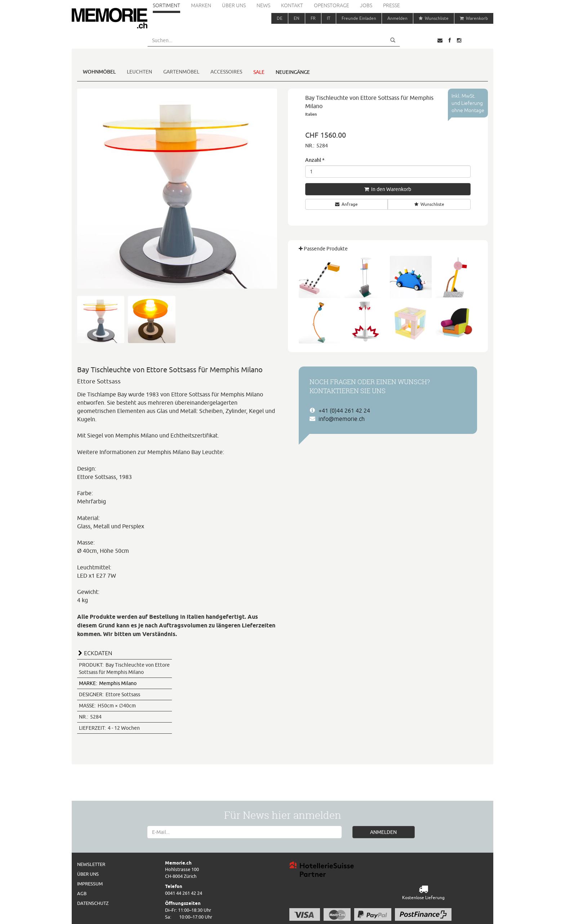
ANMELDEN (383, 832)
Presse (392, 5)
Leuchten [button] (139, 72)
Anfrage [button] (346, 204)
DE (280, 18)
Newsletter (91, 864)
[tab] (177, 652)
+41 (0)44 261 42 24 (344, 410)
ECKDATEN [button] (98, 653)
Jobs (366, 5)
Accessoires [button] (226, 72)
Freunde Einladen (359, 18)
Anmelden (397, 18)
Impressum (90, 884)
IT (329, 18)
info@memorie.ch (342, 419)
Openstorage (332, 5)
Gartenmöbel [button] (181, 72)
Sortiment (166, 5)
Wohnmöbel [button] (99, 72)
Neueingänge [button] (293, 72)
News (263, 5)
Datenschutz (93, 903)
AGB (82, 893)
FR (313, 18)
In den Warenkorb (388, 189)
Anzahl (315, 160)
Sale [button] (259, 72)
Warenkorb (474, 18)
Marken (201, 5)
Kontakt (292, 5)
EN (297, 18)
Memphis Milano (108, 683)
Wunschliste (434, 18)
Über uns (234, 5)
